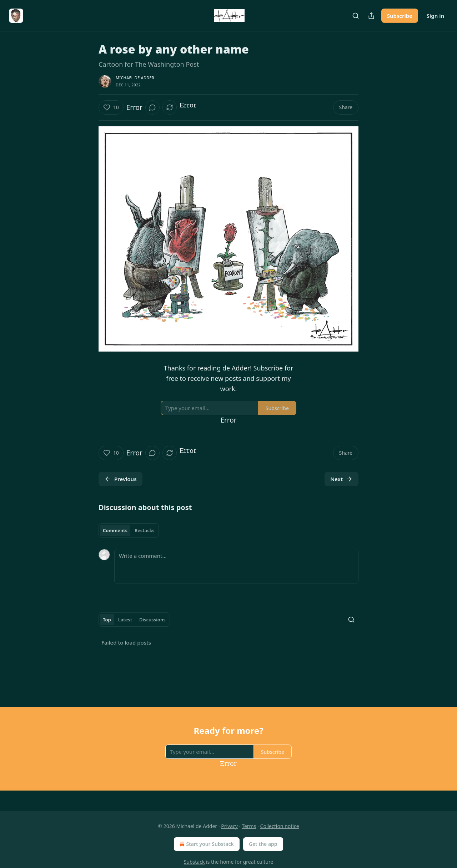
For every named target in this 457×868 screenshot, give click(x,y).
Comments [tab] (115, 530)
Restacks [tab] (145, 530)
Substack (194, 862)
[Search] (356, 16)
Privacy (229, 826)
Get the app (263, 844)
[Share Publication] (371, 16)
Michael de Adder (135, 78)
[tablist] (129, 530)
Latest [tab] (125, 620)
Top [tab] (107, 620)
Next (342, 479)
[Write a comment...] (236, 566)
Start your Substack (206, 844)
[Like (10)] (111, 107)
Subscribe (400, 16)
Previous (120, 479)
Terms (249, 826)
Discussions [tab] (152, 620)
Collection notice (280, 826)
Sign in (435, 16)
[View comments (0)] (152, 107)
